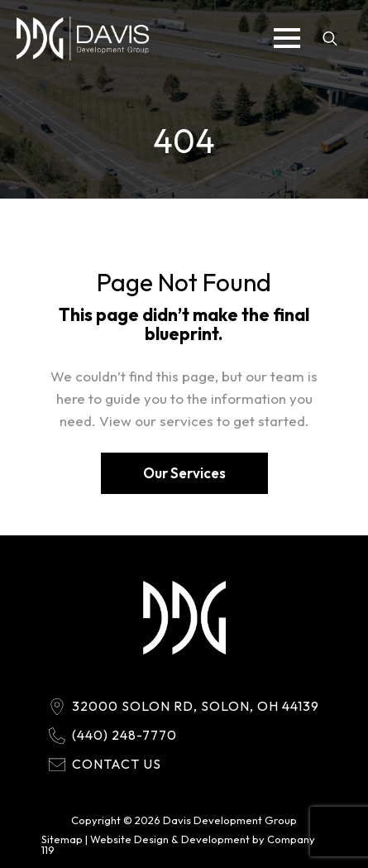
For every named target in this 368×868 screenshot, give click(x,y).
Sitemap (62, 839)
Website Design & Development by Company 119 (178, 844)
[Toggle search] (330, 38)
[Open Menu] (287, 38)
